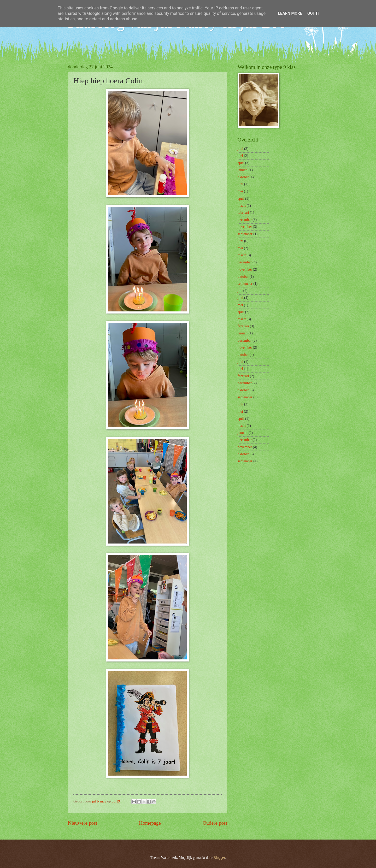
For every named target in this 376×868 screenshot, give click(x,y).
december (245, 220)
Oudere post (215, 823)
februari (243, 213)
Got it (313, 13)
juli (240, 291)
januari (243, 170)
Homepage (150, 823)
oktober (243, 177)
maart (242, 206)
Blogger (219, 858)
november (245, 227)
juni (240, 149)
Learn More (290, 13)
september (245, 234)
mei (240, 156)
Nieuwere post (83, 823)
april (241, 163)
